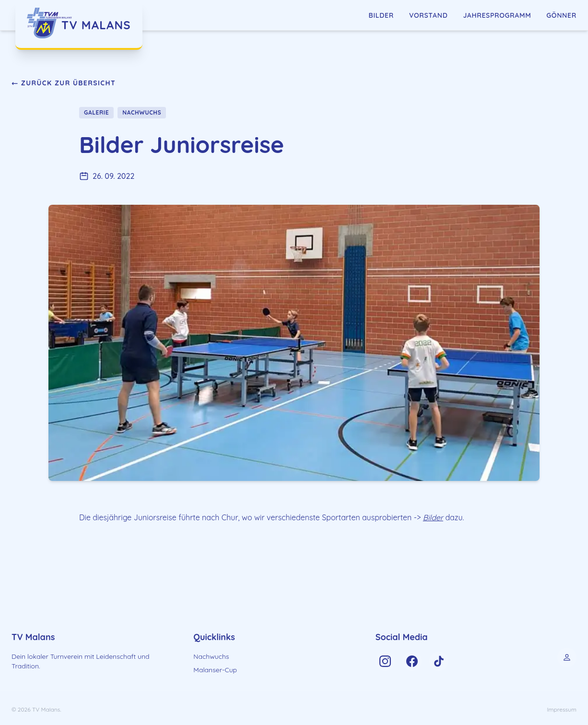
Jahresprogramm (497, 15)
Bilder (381, 15)
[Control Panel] (567, 657)
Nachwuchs (211, 656)
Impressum (562, 709)
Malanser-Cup (215, 670)
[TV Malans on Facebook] (412, 661)
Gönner (561, 15)
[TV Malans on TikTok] (439, 661)
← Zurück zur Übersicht (64, 83)
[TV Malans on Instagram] (385, 661)
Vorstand (429, 15)
